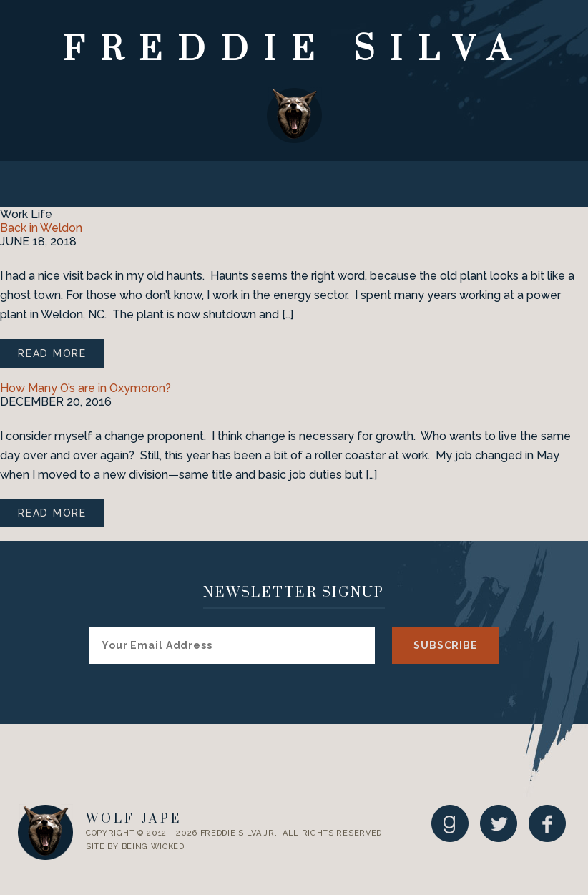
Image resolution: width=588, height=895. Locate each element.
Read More (52, 353)
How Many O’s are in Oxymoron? (85, 388)
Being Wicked (153, 847)
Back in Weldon (41, 228)
